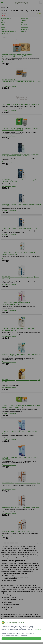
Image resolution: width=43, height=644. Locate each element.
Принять (22, 639)
